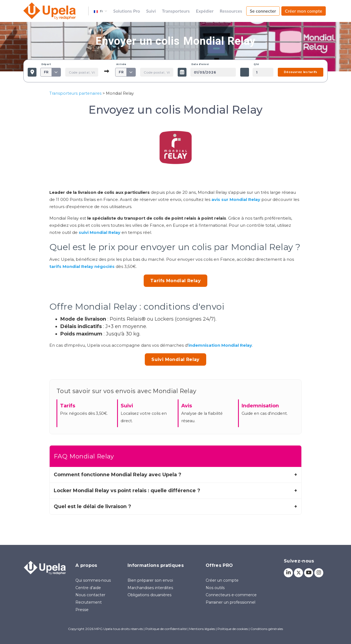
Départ (46, 64)
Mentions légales (202, 629)
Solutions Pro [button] (127, 11)
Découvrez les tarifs (301, 72)
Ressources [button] (231, 11)
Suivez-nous (299, 561)
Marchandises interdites (150, 588)
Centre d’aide (88, 588)
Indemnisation (260, 406)
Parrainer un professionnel (230, 602)
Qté (256, 64)
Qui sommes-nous (93, 580)
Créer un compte (222, 580)
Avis (187, 406)
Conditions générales (267, 629)
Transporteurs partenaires (75, 93)
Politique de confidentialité (166, 629)
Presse (82, 610)
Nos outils (215, 588)
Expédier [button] (205, 11)
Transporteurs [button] (176, 11)
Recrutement (89, 602)
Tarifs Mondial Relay (175, 281)
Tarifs (68, 406)
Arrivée (121, 64)
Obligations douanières (149, 595)
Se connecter (263, 11)
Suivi (151, 11)
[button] (100, 11)
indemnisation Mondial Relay (220, 345)
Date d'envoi (200, 64)
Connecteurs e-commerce (231, 595)
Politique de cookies (233, 629)
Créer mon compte (304, 11)
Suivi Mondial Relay (175, 359)
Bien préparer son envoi (150, 580)
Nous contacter (90, 595)
